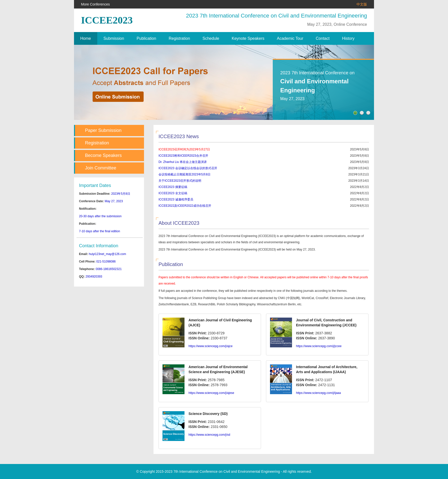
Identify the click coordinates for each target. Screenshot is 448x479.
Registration (179, 38)
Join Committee (101, 168)
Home (86, 38)
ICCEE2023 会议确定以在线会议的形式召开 (188, 168)
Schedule (211, 38)
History (348, 38)
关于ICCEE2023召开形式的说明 (180, 181)
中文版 (362, 4)
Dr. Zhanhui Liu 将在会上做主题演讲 (183, 162)
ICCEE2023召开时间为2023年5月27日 (184, 149)
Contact (323, 38)
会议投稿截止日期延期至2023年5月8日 (184, 174)
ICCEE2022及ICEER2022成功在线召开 (185, 206)
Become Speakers (103, 155)
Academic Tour (290, 38)
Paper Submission (103, 130)
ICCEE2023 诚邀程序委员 (176, 199)
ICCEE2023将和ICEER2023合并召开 (183, 156)
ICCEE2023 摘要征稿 (173, 187)
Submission (114, 38)
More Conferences (95, 4)
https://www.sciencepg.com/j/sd (209, 435)
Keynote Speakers (248, 38)
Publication (146, 38)
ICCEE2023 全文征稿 (173, 193)
